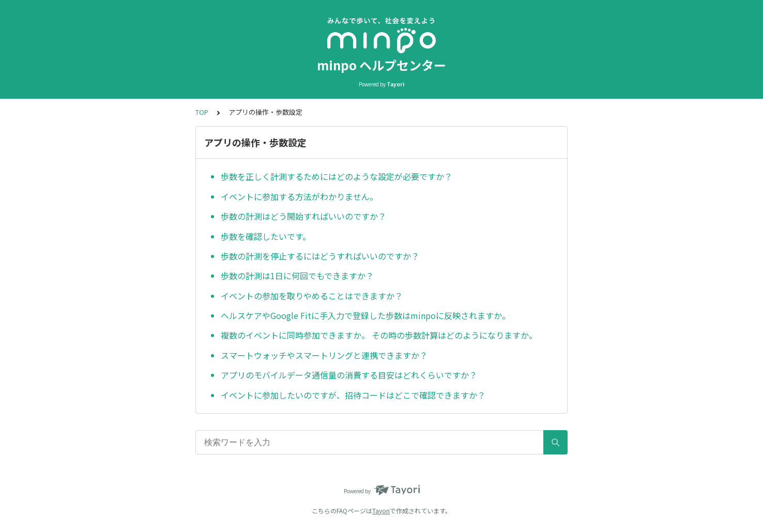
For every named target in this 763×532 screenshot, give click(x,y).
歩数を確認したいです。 (266, 236)
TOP (202, 112)
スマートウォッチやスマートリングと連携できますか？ (324, 355)
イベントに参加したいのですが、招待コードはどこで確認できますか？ (353, 395)
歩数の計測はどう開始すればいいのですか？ (303, 216)
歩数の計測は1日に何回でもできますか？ (297, 276)
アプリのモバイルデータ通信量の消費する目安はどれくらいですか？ (349, 375)
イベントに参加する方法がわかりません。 (299, 196)
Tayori (381, 511)
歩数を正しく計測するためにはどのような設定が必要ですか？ (337, 176)
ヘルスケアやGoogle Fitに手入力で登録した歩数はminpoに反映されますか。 (365, 315)
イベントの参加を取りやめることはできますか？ (312, 296)
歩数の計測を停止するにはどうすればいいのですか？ (320, 256)
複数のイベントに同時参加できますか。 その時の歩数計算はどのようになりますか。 (379, 335)
